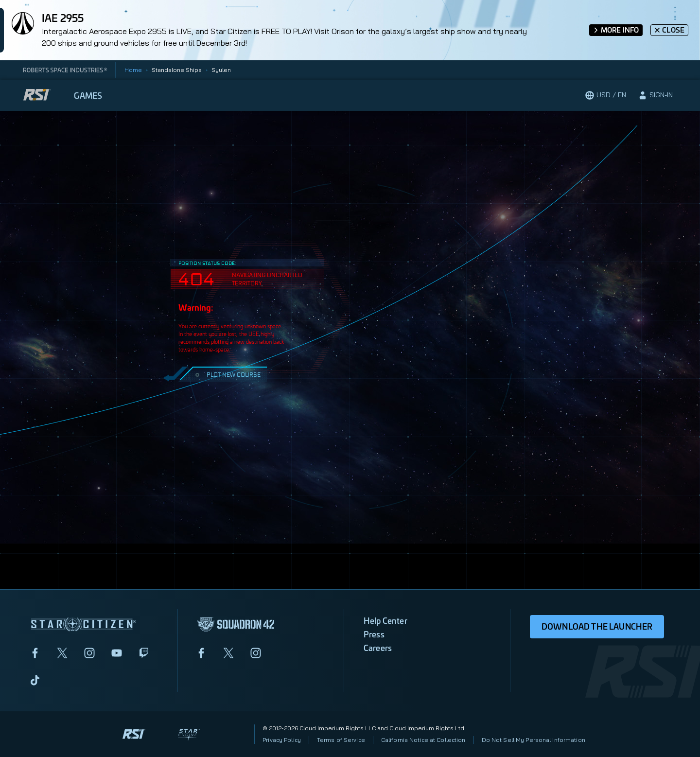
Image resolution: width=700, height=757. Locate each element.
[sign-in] (655, 95)
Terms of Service (341, 740)
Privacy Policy (282, 740)
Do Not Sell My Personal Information (534, 740)
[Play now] (538, 95)
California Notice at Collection (423, 740)
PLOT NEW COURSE (227, 374)
